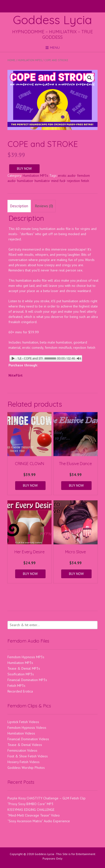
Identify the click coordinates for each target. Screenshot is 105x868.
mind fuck (58, 181)
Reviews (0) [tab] (44, 206)
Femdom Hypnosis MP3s (26, 657)
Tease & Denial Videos (25, 745)
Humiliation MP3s (30, 60)
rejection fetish (78, 181)
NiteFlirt (16, 375)
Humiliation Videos (21, 733)
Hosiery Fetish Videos (24, 762)
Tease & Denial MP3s (24, 668)
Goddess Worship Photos (26, 768)
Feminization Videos (22, 750)
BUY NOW (24, 169)
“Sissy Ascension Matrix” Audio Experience (39, 821)
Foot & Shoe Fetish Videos (28, 756)
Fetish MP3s (16, 686)
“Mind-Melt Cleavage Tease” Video (34, 815)
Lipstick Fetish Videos (23, 722)
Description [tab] (19, 206)
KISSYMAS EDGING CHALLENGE (31, 810)
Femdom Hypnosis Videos (27, 728)
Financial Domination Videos (28, 739)
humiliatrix (42, 181)
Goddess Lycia (52, 20)
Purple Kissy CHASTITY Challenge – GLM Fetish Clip (47, 798)
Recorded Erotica (20, 691)
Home (11, 60)
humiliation (25, 181)
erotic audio (67, 175)
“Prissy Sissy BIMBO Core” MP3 (30, 804)
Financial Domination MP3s (27, 680)
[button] (90, 78)
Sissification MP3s (21, 674)
